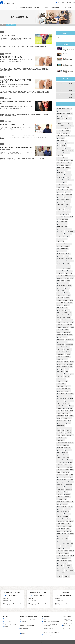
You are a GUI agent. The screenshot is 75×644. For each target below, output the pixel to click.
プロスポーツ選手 (61, 254)
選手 (65, 543)
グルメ (66, 163)
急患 (59, 369)
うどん (59, 128)
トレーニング (60, 217)
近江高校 (60, 543)
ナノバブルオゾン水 (62, 229)
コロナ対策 (60, 177)
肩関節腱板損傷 (67, 497)
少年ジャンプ (65, 359)
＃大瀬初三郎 (60, 566)
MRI (59, 121)
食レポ (59, 558)
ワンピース (60, 276)
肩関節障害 (60, 499)
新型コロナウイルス (62, 384)
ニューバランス (61, 232)
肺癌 (65, 499)
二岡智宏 (68, 281)
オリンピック (60, 155)
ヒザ (69, 236)
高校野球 (60, 563)
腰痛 (73, 502)
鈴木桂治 (60, 548)
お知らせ (6, 627)
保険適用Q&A (24, 634)
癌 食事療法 (70, 467)
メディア (69, 266)
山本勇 (72, 362)
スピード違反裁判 (61, 200)
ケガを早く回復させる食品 (63, 170)
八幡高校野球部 (61, 310)
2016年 (70, 98)
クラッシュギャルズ (69, 160)
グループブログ (66, 626)
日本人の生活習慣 (70, 394)
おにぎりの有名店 (67, 131)
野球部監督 (69, 546)
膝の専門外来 (60, 514)
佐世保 (59, 290)
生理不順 (60, 460)
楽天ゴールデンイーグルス (67, 418)
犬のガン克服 (60, 448)
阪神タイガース (67, 548)
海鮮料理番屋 (69, 433)
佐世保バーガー (66, 290)
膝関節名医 (60, 521)
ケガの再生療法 (61, 165)
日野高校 (60, 396)
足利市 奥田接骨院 (62, 541)
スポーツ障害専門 (61, 204)
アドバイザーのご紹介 (68, 623)
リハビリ (60, 271)
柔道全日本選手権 (70, 411)
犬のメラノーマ (69, 450)
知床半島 (66, 475)
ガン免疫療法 (60, 160)
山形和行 (67, 362)
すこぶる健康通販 (61, 138)
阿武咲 (67, 551)
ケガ (70, 163)
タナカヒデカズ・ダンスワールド (64, 212)
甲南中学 (65, 462)
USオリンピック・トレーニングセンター (65, 123)
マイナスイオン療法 (62, 261)
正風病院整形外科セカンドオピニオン (65, 428)
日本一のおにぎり (61, 394)
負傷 (65, 536)
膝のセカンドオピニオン (62, 507)
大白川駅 (60, 335)
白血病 (72, 470)
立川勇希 (71, 480)
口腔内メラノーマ (61, 325)
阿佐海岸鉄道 (60, 551)
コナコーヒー (60, 175)
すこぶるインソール (66, 133)
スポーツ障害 (68, 202)
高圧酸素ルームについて (49, 628)
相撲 (59, 472)
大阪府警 (70, 335)
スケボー (60, 190)
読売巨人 (65, 534)
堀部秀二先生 (69, 325)
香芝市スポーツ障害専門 (62, 561)
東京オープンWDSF (70, 401)
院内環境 (60, 556)
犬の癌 (59, 453)
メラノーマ (60, 268)
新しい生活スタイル (62, 379)
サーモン (70, 185)
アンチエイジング (70, 150)
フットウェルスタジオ (48, 635)
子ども (69, 352)
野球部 (63, 546)
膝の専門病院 (68, 514)
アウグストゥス (61, 148)
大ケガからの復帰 (67, 332)
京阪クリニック (61, 288)
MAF (59, 116)
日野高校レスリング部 (68, 396)
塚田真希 (60, 327)
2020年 (70, 91)
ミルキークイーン (61, 266)
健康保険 (60, 300)
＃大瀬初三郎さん (69, 566)
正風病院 (69, 423)
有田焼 (66, 399)
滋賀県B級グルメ (70, 435)
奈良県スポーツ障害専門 (62, 342)
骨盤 (70, 561)
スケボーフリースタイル (68, 190)
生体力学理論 (66, 457)
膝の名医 (71, 507)
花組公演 (64, 524)
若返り (69, 524)
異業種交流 (60, 467)
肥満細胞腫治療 (69, 489)
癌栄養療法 (67, 470)
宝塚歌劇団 (60, 357)
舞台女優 (72, 521)
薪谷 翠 (64, 529)
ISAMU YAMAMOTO (62, 114)
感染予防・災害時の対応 (49, 619)
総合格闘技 (72, 482)
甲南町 (71, 462)
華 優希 (60, 526)
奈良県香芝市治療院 (62, 347)
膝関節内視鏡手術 (67, 519)
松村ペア (72, 406)
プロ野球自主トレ (61, 258)
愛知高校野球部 (61, 371)
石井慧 (72, 475)
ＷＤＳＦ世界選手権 (70, 570)
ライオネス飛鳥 (67, 268)
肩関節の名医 (60, 494)
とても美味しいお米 (70, 143)
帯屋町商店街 (70, 364)
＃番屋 (59, 568)
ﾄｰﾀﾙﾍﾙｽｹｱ (60, 576)
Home (8, 8)
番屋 (70, 465)
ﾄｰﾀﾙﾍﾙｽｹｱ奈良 (67, 576)
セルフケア (70, 207)
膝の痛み (60, 519)
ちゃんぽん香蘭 (61, 143)
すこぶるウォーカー (62, 136)
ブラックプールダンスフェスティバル (65, 244)
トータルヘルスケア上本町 (63, 219)
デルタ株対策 (66, 214)
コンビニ (60, 180)
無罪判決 (60, 445)
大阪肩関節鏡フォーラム (62, 337)
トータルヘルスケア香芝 (62, 227)
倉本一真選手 (60, 298)
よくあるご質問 (60, 3)
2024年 (70, 84)
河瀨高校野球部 (61, 433)
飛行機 (73, 556)
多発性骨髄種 (66, 330)
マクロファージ (71, 261)
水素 (63, 430)
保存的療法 (60, 295)
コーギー (65, 180)
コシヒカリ (68, 173)
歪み (59, 430)
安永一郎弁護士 (61, 354)
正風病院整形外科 (61, 426)
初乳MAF (60, 317)
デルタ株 (60, 214)
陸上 (65, 556)
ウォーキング (67, 153)
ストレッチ (68, 192)
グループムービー (67, 628)
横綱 (70, 421)
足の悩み (60, 539)
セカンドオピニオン (62, 207)
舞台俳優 (66, 521)
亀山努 (72, 278)
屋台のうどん (60, 362)
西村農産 (60, 534)
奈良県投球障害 (61, 344)
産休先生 (70, 460)
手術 (67, 371)
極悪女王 (72, 416)
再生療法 (65, 315)
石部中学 (60, 477)
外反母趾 (60, 330)
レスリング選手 (61, 273)
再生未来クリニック (67, 313)
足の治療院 (66, 539)
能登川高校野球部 (61, 502)
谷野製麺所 (72, 534)
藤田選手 (60, 531)
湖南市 (63, 435)
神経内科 (60, 480)
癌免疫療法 (60, 470)
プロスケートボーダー (62, 251)
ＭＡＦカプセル (61, 570)
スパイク (60, 195)
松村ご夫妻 (66, 406)
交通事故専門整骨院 (62, 286)
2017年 (61, 98)
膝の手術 (60, 516)
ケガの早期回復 (61, 168)
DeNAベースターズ (62, 111)
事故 (63, 281)
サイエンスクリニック (62, 185)
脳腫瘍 (68, 502)
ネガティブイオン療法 (70, 232)
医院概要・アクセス (70, 3)
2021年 (61, 91)
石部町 (65, 477)
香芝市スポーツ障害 (67, 558)
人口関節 (68, 288)
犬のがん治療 (66, 445)
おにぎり (60, 131)
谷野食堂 (60, 536)
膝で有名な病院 (64, 504)
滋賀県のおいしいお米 (62, 438)
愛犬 (67, 369)
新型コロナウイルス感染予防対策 (64, 389)
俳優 (70, 295)
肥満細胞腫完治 (61, 489)
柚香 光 (69, 413)
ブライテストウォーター (62, 239)
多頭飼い (60, 332)
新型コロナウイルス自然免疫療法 (64, 391)
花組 (59, 524)
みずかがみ (64, 146)
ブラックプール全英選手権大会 (64, 246)
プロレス (69, 254)
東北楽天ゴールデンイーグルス (64, 403)
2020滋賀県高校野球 (62, 109)
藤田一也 (69, 529)
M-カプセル (70, 114)
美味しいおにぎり (61, 485)
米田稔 (59, 482)
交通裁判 (69, 286)
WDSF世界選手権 (61, 126)
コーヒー (60, 182)
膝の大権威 (60, 511)
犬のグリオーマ (61, 450)
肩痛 (66, 492)
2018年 (70, 94)
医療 (59, 320)
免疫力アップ (60, 305)
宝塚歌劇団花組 (67, 357)
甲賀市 (66, 465)
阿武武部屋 (67, 553)
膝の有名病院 (66, 516)
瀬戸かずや (71, 443)
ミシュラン (60, 263)
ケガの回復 (68, 165)
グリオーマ (60, 163)
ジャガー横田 (66, 187)
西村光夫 (70, 531)
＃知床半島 (65, 568)
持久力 (72, 374)
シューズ (60, 187)
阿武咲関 (72, 551)
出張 (70, 315)
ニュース (69, 229)
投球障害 (67, 374)
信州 (65, 295)
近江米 (69, 541)
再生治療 (60, 315)
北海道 (69, 317)
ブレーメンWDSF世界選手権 (63, 249)
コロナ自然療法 (67, 177)
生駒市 (65, 460)
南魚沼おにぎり (71, 322)
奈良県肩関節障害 (69, 344)
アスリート (68, 148)
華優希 (65, 526)
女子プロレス (60, 349)
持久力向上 (67, 376)
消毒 (59, 435)
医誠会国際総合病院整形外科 (67, 320)
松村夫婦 (65, 408)
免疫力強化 (67, 305)
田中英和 (60, 462)
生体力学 (60, 457)
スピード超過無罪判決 (68, 195)
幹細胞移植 (65, 367)
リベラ (65, 271)
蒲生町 (70, 526)
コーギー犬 (72, 180)
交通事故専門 (66, 283)
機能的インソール (61, 423)
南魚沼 (64, 322)
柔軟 (59, 411)
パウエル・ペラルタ (62, 236)
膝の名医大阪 (60, 509)
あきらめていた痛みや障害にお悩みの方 (29, 8)
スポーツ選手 (60, 202)
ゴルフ (65, 182)
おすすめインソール (67, 128)
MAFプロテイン (68, 118)
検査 (67, 416)
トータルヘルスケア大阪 (62, 222)
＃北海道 (65, 563)
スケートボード (61, 192)
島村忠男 (60, 364)
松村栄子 (71, 408)
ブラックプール (61, 241)
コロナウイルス (68, 175)
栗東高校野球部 (61, 416)
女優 (69, 347)
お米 (59, 133)
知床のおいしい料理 (66, 472)
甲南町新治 (60, 465)
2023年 (61, 87)
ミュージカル (67, 263)
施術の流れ (24, 622)
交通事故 (60, 283)
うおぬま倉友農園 (70, 126)
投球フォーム (60, 374)
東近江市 (60, 406)
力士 (65, 317)
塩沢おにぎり (66, 327)
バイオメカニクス (69, 234)
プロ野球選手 (69, 258)
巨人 (65, 364)
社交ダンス (71, 477)
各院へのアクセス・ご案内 (10, 624)
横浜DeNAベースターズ (62, 421)
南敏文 (59, 322)
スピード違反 (60, 197)
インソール (60, 153)
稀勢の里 (65, 480)
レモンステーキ (69, 273)
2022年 (70, 87)
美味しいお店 (69, 485)
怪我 (63, 369)
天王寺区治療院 (61, 340)
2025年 (61, 84)
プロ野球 (67, 256)
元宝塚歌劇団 (60, 303)
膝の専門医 (67, 511)
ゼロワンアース (61, 209)
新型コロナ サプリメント (63, 381)
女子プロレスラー (69, 349)
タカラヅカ (68, 209)
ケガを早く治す (61, 173)
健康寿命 (65, 300)
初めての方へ (69, 8)
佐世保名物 (67, 293)
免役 (66, 303)
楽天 (59, 418)
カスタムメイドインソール (63, 158)
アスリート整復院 (61, 150)
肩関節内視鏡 (68, 494)
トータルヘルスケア (69, 217)
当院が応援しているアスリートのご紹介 (67, 620)
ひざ (59, 146)
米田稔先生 (65, 482)
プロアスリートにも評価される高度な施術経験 (50, 625)
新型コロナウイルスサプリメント (64, 386)
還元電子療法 (70, 543)
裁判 (65, 531)
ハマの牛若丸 (60, 234)
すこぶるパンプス (71, 136)
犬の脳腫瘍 (67, 455)
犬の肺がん (60, 455)
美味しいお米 (60, 487)
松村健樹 (60, 408)
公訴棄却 (68, 310)
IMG (68, 111)
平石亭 (59, 367)
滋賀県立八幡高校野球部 (62, 443)
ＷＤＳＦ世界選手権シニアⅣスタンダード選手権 (66, 573)
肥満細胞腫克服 (68, 487)
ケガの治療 (68, 168)
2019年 (61, 94)
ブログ (58, 37)
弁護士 (71, 367)
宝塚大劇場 (68, 354)
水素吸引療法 (69, 430)
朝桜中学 (71, 399)
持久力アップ (60, 376)
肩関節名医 (60, 497)
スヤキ (68, 204)
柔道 (63, 411)
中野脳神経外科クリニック (69, 276)
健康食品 (71, 300)
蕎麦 (59, 529)
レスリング (71, 271)
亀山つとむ (67, 278)
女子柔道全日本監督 (62, 352)
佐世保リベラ (60, 293)
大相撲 (65, 335)
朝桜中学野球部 (61, 401)
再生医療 (60, 313)
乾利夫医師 (60, 278)
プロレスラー (60, 256)
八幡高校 (65, 308)
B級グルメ (70, 109)
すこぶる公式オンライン (62, 141)
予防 (59, 281)
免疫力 (71, 303)
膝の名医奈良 (68, 509)
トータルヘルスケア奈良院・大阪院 (28, 619)
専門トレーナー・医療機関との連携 (51, 622)
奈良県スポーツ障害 (70, 340)
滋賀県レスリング (61, 440)
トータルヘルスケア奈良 (62, 224)
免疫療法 (60, 308)
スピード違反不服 (69, 197)
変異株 (72, 327)
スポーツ (69, 200)
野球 (59, 546)
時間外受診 (60, 399)
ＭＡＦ (71, 568)
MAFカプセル (65, 116)
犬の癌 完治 (65, 453)
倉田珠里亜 (67, 298)
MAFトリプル (61, 118)
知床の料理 (60, 475)
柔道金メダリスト (61, 413)
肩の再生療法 (60, 492)
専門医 (59, 359)
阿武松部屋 (60, 553)
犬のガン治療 (68, 448)
